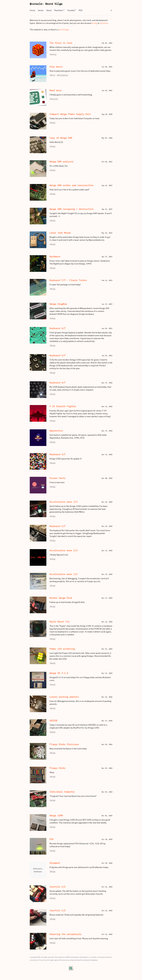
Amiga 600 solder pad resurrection (71, 185)
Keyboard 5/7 (57, 355)
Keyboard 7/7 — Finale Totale (68, 280)
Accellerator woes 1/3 (63, 574)
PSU (51, 839)
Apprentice (56, 431)
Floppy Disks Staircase (64, 744)
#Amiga (53, 123)
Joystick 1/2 (57, 910)
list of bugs (64, 30)
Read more (55, 90)
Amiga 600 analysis (61, 162)
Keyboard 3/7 (57, 454)
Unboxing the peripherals (65, 934)
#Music (53, 75)
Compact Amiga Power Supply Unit (70, 114)
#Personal (54, 99)
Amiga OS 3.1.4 (59, 673)
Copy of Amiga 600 (61, 138)
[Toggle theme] (111, 10)
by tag (94, 23)
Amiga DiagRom (58, 304)
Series (41, 10)
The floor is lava (61, 43)
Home (32, 10)
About (49, 10)
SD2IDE (53, 721)
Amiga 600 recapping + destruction (71, 209)
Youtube (71, 10)
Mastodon (59, 10)
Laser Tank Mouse (60, 233)
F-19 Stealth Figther (63, 406)
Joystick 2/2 (57, 887)
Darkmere (55, 256)
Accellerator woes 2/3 (63, 550)
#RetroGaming (62, 75)
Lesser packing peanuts (64, 697)
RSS (81, 10)
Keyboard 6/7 (57, 328)
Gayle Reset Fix (59, 622)
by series (104, 23)
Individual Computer (62, 792)
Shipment (55, 863)
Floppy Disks (57, 768)
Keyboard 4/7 (57, 383)
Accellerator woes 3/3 (63, 502)
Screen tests (57, 478)
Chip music (56, 67)
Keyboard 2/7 (57, 526)
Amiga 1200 (56, 815)
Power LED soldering (62, 649)
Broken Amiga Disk (61, 598)
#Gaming (53, 54)
